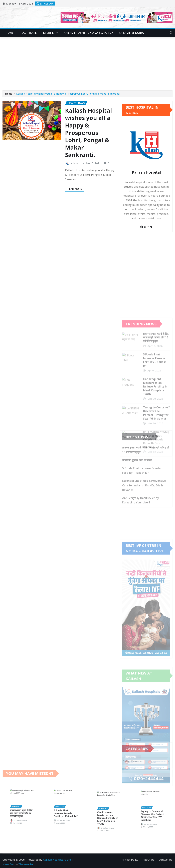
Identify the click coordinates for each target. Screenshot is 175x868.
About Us (148, 860)
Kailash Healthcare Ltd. (57, 860)
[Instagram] (148, 227)
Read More (75, 189)
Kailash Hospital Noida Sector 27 (88, 33)
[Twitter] (145, 227)
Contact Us (165, 860)
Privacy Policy (130, 860)
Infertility (50, 33)
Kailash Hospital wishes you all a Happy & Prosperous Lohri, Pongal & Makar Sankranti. (68, 94)
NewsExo (8, 864)
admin (75, 163)
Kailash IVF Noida (131, 33)
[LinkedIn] (151, 227)
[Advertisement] (88, 62)
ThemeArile (26, 864)
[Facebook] (142, 227)
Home (10, 33)
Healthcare (28, 33)
